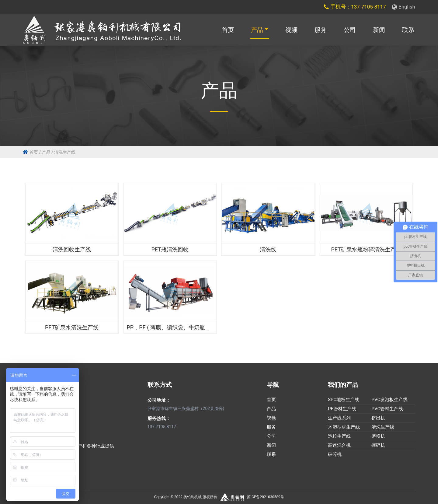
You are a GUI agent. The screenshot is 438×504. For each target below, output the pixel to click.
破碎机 (335, 455)
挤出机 (378, 418)
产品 (257, 30)
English (403, 7)
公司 (350, 30)
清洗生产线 (65, 152)
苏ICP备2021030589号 (266, 497)
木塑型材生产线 (344, 427)
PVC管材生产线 (387, 409)
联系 (408, 30)
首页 (228, 30)
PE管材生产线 (342, 409)
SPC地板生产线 (344, 400)
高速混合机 (339, 446)
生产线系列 (339, 418)
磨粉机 (378, 436)
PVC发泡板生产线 (389, 400)
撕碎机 (378, 446)
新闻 (379, 30)
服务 (321, 30)
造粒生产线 (339, 436)
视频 (291, 30)
